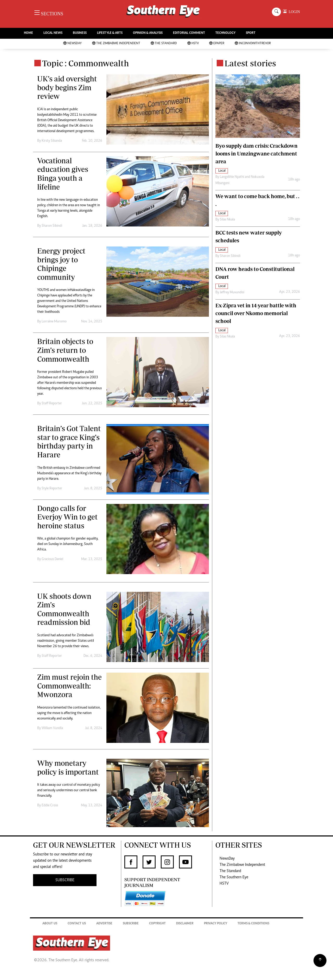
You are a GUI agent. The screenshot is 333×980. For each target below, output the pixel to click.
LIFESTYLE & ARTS (110, 33)
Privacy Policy (216, 924)
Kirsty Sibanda (52, 141)
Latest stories (250, 63)
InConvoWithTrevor (253, 44)
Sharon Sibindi (52, 226)
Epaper (217, 44)
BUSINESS (80, 33)
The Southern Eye (234, 877)
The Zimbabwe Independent (116, 44)
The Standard (164, 44)
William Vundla (52, 728)
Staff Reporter (52, 404)
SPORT (251, 33)
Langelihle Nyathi (232, 177)
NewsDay (72, 44)
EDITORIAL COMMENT (189, 33)
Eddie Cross (50, 806)
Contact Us (77, 924)
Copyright (157, 924)
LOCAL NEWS (53, 33)
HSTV (193, 44)
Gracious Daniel (52, 559)
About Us (50, 924)
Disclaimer (185, 924)
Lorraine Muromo (54, 322)
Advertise (104, 924)
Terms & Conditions (253, 924)
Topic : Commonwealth (86, 63)
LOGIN (293, 12)
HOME (28, 33)
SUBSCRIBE (65, 880)
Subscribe (131, 924)
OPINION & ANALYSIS (148, 33)
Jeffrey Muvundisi (232, 293)
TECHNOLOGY (225, 33)
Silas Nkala (227, 220)
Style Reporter (52, 489)
